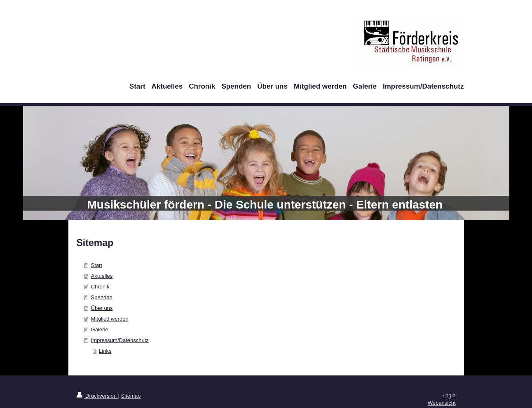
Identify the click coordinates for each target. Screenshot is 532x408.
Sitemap (131, 396)
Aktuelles (102, 276)
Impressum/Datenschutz (120, 340)
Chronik (100, 287)
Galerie (100, 329)
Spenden (102, 297)
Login (449, 395)
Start (97, 265)
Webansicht (442, 403)
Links (105, 351)
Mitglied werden (110, 319)
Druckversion (97, 396)
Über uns (102, 308)
